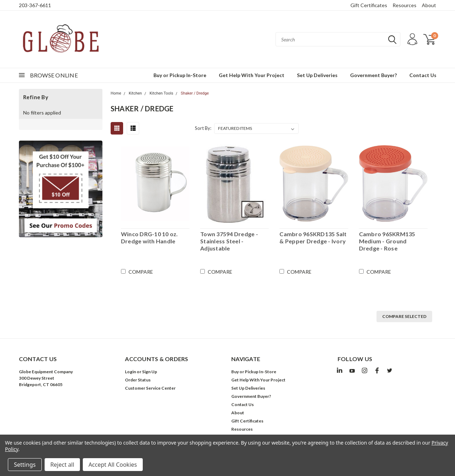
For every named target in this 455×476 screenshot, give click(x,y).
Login (130, 372)
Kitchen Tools (161, 93)
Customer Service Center (150, 388)
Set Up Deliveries (317, 75)
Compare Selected (404, 316)
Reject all (62, 465)
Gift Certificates (369, 5)
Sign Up (150, 372)
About (429, 5)
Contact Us (423, 75)
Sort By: (203, 128)
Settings (25, 465)
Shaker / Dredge (195, 93)
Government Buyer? (373, 75)
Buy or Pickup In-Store (180, 75)
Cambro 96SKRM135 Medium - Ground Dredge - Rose (387, 241)
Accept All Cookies (113, 465)
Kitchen (135, 93)
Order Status (138, 380)
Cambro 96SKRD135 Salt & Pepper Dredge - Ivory (313, 237)
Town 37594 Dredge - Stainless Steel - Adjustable (229, 241)
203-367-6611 (35, 5)
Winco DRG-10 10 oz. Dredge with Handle (150, 237)
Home (116, 93)
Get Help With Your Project (252, 75)
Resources (405, 5)
